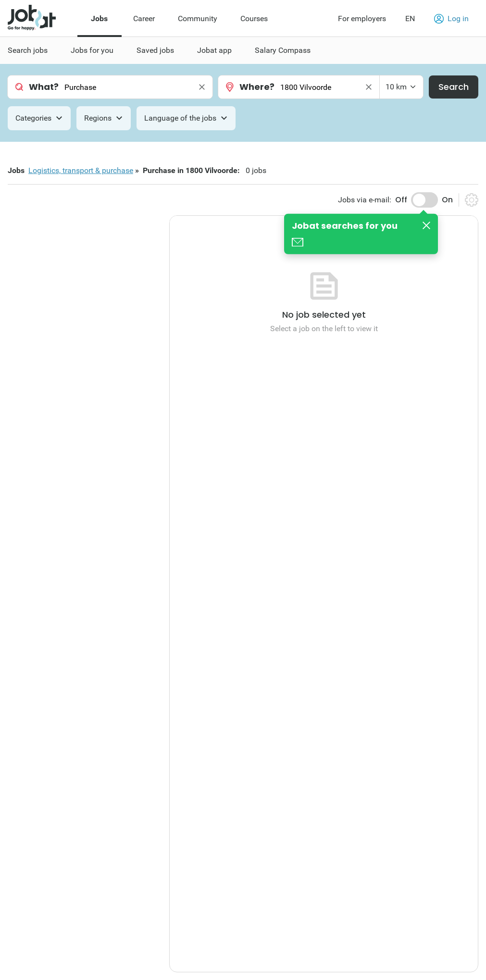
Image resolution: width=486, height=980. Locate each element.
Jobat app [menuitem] (214, 50)
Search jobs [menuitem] (28, 50)
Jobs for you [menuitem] (92, 50)
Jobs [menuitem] (99, 19)
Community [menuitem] (198, 19)
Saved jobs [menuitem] (155, 50)
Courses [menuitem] (254, 19)
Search (454, 87)
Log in (451, 19)
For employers (362, 19)
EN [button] (410, 19)
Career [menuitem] (144, 19)
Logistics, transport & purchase (81, 170)
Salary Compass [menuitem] (283, 50)
